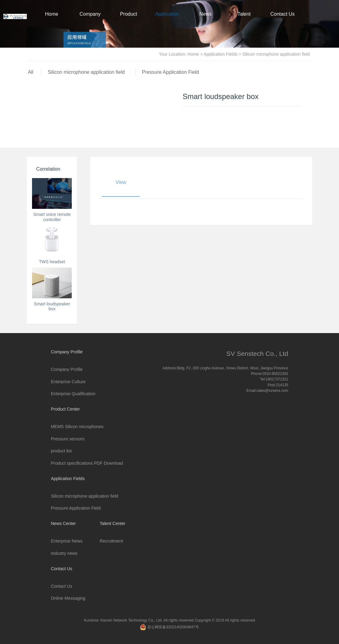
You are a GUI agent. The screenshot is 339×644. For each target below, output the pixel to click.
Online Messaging (68, 598)
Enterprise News (67, 541)
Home (52, 14)
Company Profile (90, 20)
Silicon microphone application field (88, 72)
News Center (206, 20)
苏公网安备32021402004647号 (173, 627)
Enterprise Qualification (73, 394)
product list (61, 451)
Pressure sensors (68, 439)
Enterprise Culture (68, 382)
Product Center (129, 20)
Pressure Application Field (170, 72)
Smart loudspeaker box (52, 306)
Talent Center (244, 20)
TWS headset (52, 262)
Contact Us (282, 14)
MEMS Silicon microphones (77, 427)
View (121, 182)
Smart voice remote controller (52, 217)
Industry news (64, 553)
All (30, 72)
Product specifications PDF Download (87, 463)
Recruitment (111, 541)
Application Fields (167, 20)
